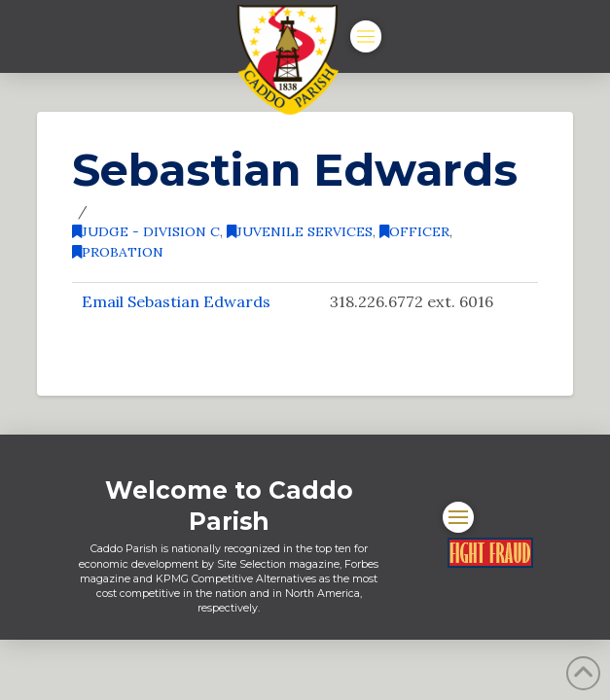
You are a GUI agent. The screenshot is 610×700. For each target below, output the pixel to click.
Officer (414, 231)
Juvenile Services (300, 231)
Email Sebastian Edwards (176, 301)
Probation (118, 252)
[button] (366, 36)
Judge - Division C (146, 231)
